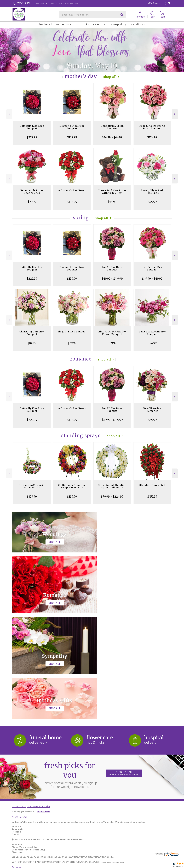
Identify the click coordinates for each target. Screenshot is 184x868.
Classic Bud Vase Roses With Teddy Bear (112, 192)
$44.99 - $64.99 (112, 137)
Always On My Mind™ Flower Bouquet (112, 333)
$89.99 (112, 343)
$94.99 (152, 343)
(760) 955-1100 (24, 3)
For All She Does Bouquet (112, 268)
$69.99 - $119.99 (112, 279)
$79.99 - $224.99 (112, 496)
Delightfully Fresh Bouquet (112, 127)
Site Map (165, 865)
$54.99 (112, 202)
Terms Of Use (113, 865)
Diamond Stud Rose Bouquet (72, 127)
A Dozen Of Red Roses (72, 190)
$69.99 (152, 420)
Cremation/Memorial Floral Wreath (32, 486)
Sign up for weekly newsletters (124, 668)
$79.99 (32, 202)
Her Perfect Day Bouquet (152, 268)
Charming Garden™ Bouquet (32, 333)
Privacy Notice (129, 865)
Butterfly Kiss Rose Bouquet (32, 127)
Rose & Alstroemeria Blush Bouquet (152, 127)
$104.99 (72, 202)
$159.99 (72, 137)
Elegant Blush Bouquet (72, 332)
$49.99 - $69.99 (152, 279)
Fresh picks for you (70, 670)
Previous (9, 114)
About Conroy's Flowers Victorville (31, 701)
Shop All (110, 77)
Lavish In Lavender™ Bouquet (152, 333)
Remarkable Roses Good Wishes (32, 192)
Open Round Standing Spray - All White (112, 486)
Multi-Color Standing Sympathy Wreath (72, 486)
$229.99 (32, 137)
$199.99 (72, 496)
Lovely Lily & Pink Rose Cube (152, 192)
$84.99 (32, 343)
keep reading (44, 706)
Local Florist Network (148, 865)
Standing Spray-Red (152, 485)
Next (175, 114)
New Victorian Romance (152, 410)
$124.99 (152, 137)
